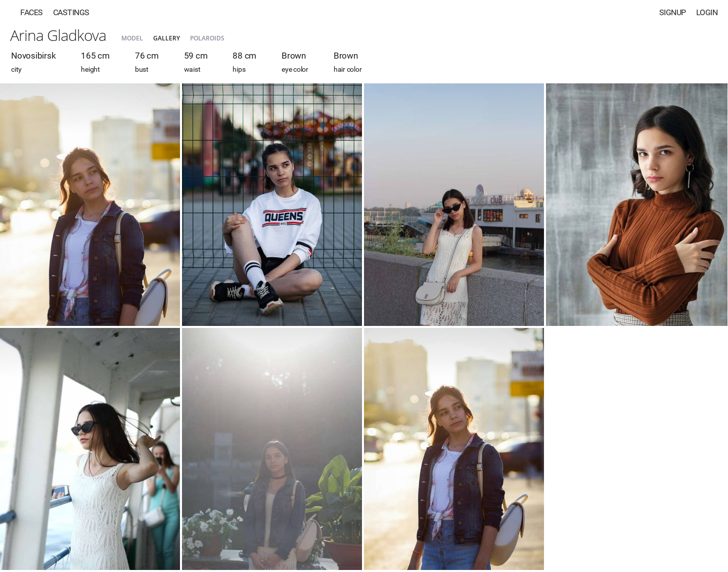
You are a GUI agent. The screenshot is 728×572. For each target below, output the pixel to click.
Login (707, 12)
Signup (673, 12)
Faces (32, 12)
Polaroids (207, 38)
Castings (71, 12)
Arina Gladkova (58, 35)
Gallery (167, 38)
